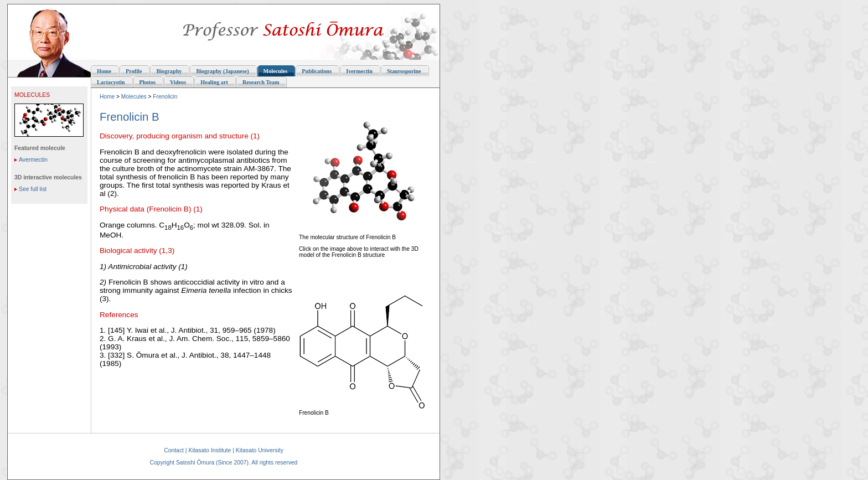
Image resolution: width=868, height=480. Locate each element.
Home (107, 97)
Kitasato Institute (210, 450)
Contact (174, 450)
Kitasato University (260, 450)
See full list (33, 189)
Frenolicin (165, 97)
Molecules (134, 97)
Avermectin (33, 160)
